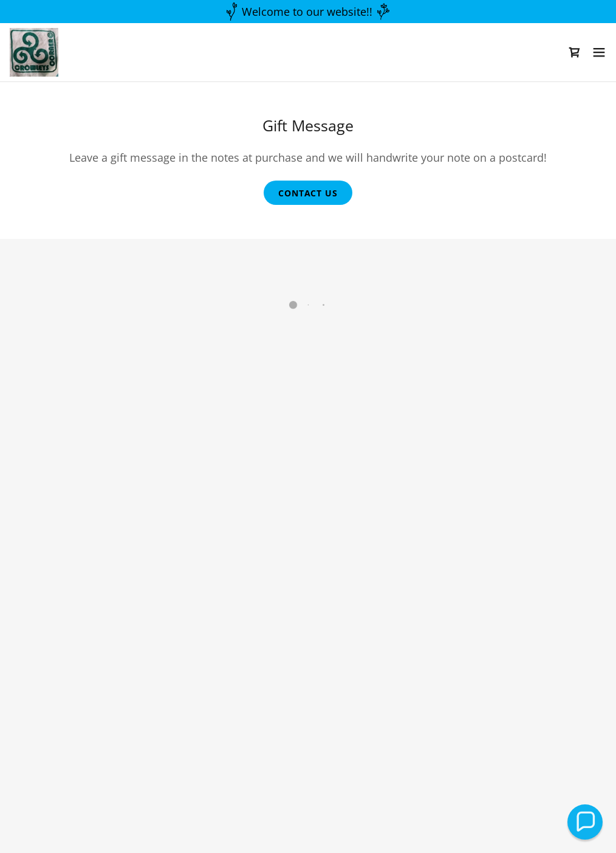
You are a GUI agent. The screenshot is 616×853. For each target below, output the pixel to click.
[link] (33, 52)
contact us (308, 193)
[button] (575, 52)
